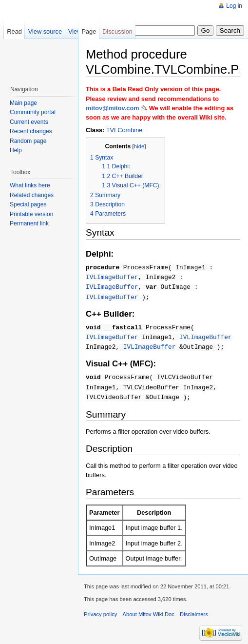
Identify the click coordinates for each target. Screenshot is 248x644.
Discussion (117, 31)
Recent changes (31, 131)
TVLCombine (124, 130)
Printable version (31, 214)
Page (89, 31)
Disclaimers (194, 609)
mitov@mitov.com (113, 108)
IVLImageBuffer (112, 276)
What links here (30, 185)
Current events (29, 122)
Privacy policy (100, 609)
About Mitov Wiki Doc (149, 609)
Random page (28, 141)
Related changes (32, 195)
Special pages (28, 204)
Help (16, 150)
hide (139, 146)
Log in (234, 6)
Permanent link (29, 223)
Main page (23, 103)
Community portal (33, 112)
